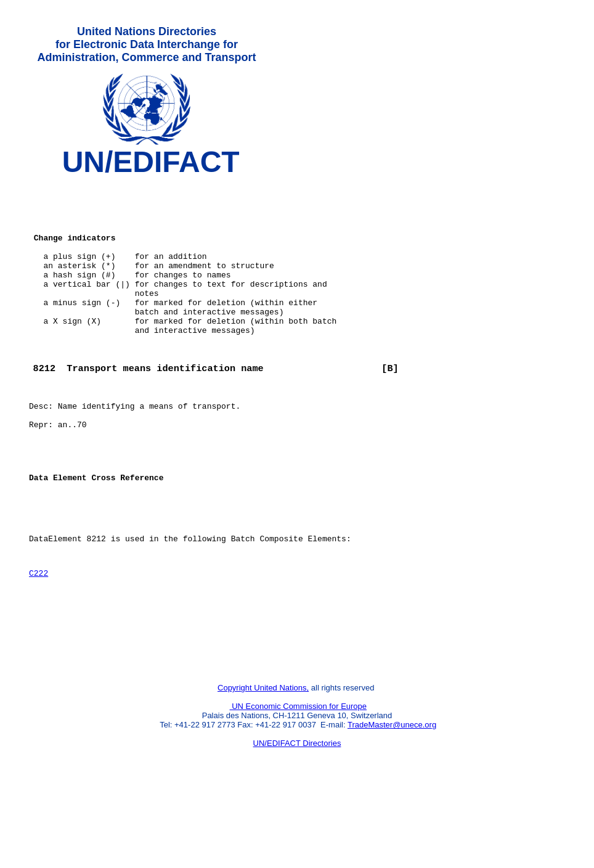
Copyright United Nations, (263, 767)
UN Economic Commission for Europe (299, 785)
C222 (39, 639)
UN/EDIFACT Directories (297, 822)
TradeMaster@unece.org (392, 804)
